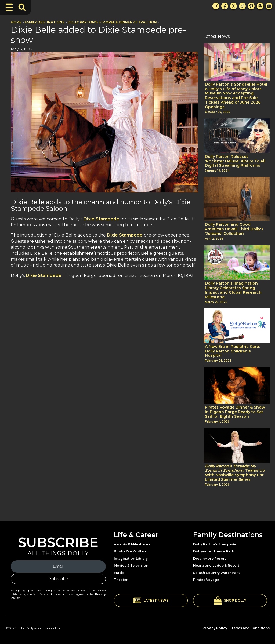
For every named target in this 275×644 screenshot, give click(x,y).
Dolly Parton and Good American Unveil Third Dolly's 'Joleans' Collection (234, 229)
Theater (121, 580)
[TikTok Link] (242, 6)
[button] (151, 601)
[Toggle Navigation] (9, 7)
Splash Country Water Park (216, 573)
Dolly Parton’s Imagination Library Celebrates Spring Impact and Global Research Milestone (233, 290)
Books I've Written (130, 551)
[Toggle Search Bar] (22, 7)
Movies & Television (131, 565)
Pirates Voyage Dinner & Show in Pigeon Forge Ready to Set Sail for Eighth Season (235, 412)
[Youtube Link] (269, 6)
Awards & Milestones (132, 544)
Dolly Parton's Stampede (215, 544)
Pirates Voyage (206, 580)
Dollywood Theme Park (214, 551)
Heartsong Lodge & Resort (216, 565)
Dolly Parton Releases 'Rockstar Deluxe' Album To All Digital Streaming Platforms (235, 161)
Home (16, 22)
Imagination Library (131, 559)
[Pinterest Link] (251, 6)
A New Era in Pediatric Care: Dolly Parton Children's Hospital (232, 351)
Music (119, 573)
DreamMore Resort (209, 559)
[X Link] (234, 6)
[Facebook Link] (225, 6)
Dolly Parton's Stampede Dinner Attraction (112, 22)
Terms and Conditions (250, 628)
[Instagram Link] (216, 6)
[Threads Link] (260, 6)
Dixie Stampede (101, 219)
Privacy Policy (215, 628)
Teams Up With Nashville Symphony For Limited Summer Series (235, 473)
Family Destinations (45, 22)
